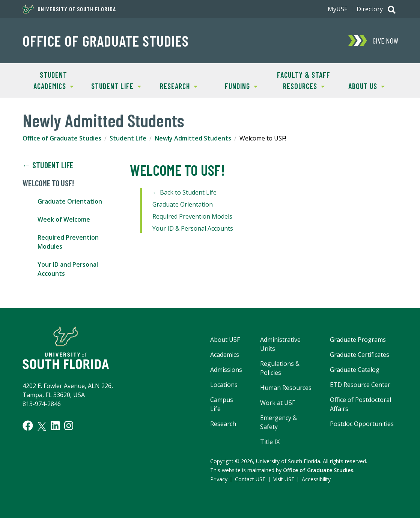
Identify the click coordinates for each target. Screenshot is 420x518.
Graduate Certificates (360, 355)
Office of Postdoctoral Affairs (361, 404)
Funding (234, 85)
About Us (360, 85)
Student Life (113, 85)
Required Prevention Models (192, 216)
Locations (224, 385)
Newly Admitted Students (193, 138)
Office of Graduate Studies (106, 41)
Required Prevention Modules (68, 242)
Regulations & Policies (280, 368)
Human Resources (286, 388)
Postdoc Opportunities (362, 424)
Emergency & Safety (278, 422)
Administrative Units (280, 344)
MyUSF (337, 9)
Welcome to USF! (48, 183)
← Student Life (48, 165)
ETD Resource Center (360, 385)
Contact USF (250, 479)
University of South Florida (69, 9)
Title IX (270, 442)
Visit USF (284, 479)
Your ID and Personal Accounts (68, 269)
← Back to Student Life (184, 192)
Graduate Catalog (355, 370)
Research (172, 85)
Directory (370, 9)
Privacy (219, 479)
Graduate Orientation (70, 201)
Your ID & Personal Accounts (193, 228)
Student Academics (48, 80)
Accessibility (316, 479)
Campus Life (222, 404)
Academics (225, 355)
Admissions (226, 370)
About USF (225, 340)
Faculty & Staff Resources (301, 80)
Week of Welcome (64, 219)
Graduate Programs (358, 340)
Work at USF (278, 403)
